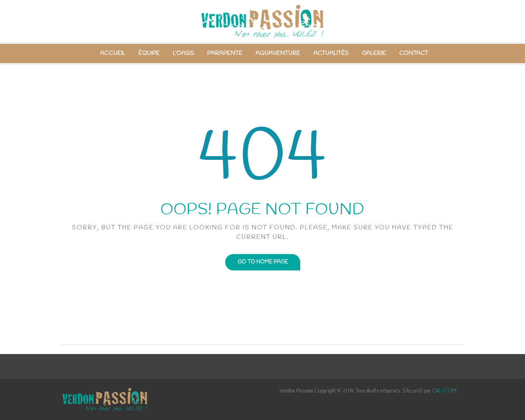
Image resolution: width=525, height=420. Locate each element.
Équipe (149, 53)
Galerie (374, 53)
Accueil (113, 53)
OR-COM (444, 391)
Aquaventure (278, 53)
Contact (414, 53)
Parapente (225, 53)
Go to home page (263, 262)
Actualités (331, 53)
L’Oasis (183, 53)
